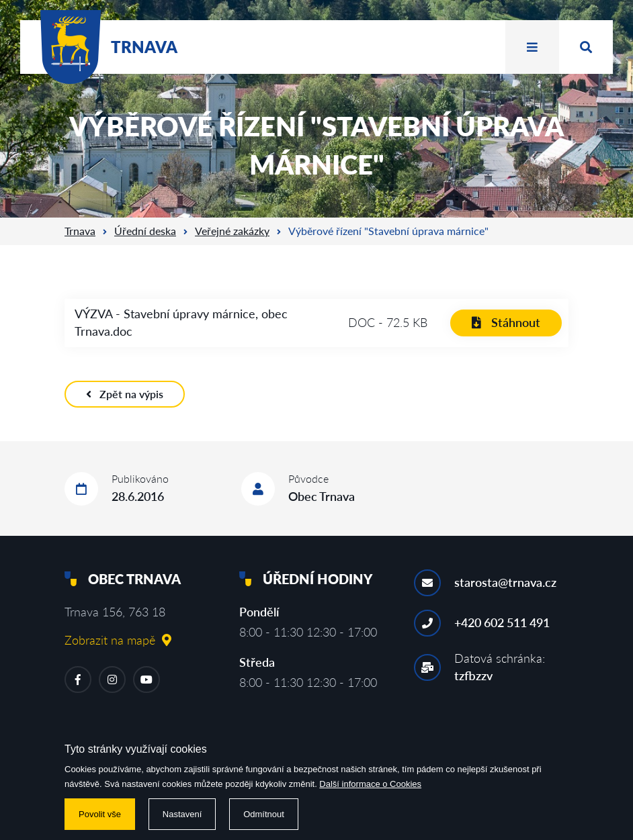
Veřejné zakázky (232, 231)
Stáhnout (506, 322)
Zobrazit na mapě (118, 640)
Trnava (80, 231)
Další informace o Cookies (370, 784)
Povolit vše (100, 814)
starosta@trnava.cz (505, 582)
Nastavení (182, 814)
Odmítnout (264, 814)
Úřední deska (145, 231)
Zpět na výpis (125, 394)
